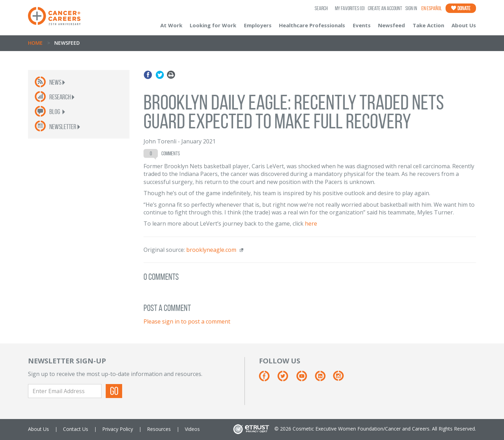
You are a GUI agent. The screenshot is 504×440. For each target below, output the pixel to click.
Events (362, 25)
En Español (432, 8)
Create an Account (385, 8)
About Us (464, 25)
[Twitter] (286, 379)
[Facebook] (268, 379)
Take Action (428, 25)
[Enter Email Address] (65, 391)
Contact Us (76, 429)
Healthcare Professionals (312, 25)
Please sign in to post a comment (187, 321)
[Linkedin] (324, 379)
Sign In (411, 8)
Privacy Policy (118, 429)
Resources (159, 429)
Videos (192, 429)
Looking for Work (213, 25)
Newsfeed (391, 25)
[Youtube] (305, 379)
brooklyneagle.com (211, 250)
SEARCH (321, 8)
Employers (258, 25)
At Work (171, 25)
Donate (461, 8)
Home (35, 43)
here (311, 223)
